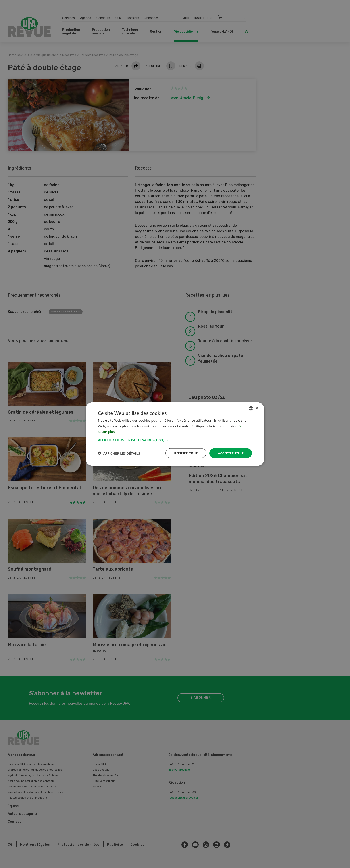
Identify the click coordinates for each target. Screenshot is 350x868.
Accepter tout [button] (231, 453)
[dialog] (175, 434)
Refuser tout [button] (185, 453)
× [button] (257, 408)
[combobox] (251, 408)
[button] (175, 440)
